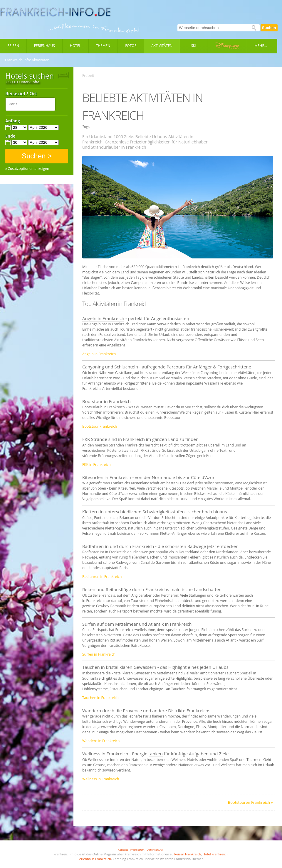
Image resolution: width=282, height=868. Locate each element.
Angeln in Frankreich (103, 318)
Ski (194, 46)
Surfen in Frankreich (99, 654)
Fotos (131, 46)
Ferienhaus (45, 46)
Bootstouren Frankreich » (250, 802)
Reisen (13, 46)
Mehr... (261, 46)
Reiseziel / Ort (21, 94)
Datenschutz (155, 850)
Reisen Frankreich (188, 854)
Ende (10, 136)
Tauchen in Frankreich (100, 698)
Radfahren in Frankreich (102, 577)
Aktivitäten (162, 46)
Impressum (137, 850)
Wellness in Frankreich (101, 779)
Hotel (75, 46)
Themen (103, 46)
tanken (156, 754)
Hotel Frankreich (215, 854)
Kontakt (123, 850)
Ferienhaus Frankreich (94, 859)
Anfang (13, 121)
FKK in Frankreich (96, 465)
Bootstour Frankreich (100, 426)
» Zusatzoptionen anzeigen (27, 169)
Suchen (269, 28)
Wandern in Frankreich (101, 741)
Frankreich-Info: (18, 60)
